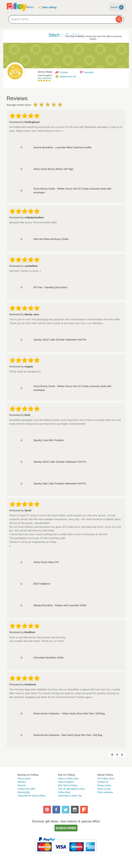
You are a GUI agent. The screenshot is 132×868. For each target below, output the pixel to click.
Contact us (103, 782)
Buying (24, 792)
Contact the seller (26, 789)
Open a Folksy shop (68, 778)
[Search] (119, 19)
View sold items (45, 78)
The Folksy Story (106, 778)
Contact (64, 72)
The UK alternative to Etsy (71, 789)
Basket (117, 7)
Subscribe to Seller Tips (70, 796)
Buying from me (68, 77)
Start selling (49, 7)
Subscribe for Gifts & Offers (32, 796)
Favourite (89, 72)
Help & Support (66, 782)
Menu (30, 7)
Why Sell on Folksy (68, 785)
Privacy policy (104, 785)
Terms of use (104, 789)
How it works (24, 778)
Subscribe (66, 828)
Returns (22, 785)
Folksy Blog (64, 792)
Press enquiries (105, 792)
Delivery (22, 782)
